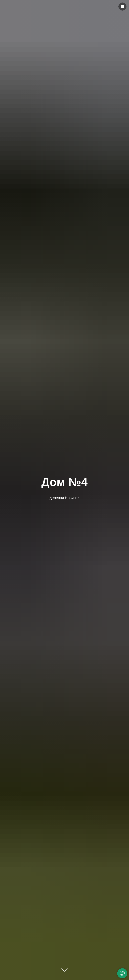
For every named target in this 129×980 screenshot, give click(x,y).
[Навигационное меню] (122, 7)
